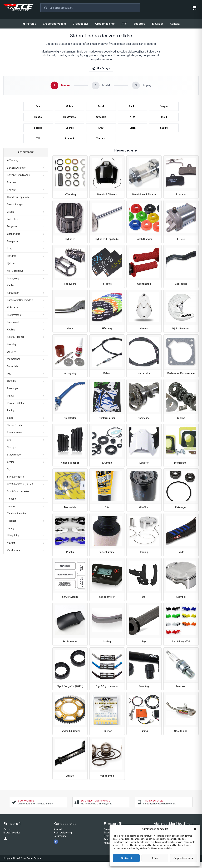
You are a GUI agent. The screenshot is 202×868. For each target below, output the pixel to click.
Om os (7, 836)
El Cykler (158, 24)
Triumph (70, 144)
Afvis (155, 858)
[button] (195, 829)
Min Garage (101, 68)
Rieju (164, 120)
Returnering (60, 842)
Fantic (132, 107)
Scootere (139, 24)
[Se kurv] (194, 8)
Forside (29, 24)
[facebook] (56, 848)
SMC (101, 132)
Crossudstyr (80, 24)
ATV (124, 24)
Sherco (70, 132)
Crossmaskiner (105, 24)
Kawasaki (101, 120)
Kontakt (175, 24)
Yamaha (101, 144)
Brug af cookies (12, 839)
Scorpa (38, 132)
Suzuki (164, 132)
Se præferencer (183, 858)
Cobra (70, 107)
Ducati (101, 107)
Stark (132, 132)
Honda (38, 120)
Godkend (126, 858)
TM (38, 144)
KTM (132, 120)
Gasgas (164, 107)
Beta (38, 107)
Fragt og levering (63, 839)
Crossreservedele (54, 24)
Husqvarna (70, 120)
